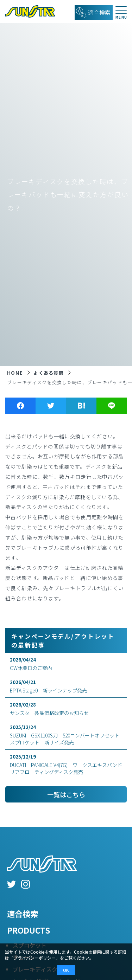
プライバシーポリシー (34, 958)
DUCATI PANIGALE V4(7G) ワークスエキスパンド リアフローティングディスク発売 (68, 764)
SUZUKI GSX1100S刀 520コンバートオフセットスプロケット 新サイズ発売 (66, 735)
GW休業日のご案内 (66, 664)
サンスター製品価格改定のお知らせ (66, 709)
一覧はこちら (66, 794)
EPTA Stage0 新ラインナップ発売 (66, 686)
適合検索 (23, 914)
